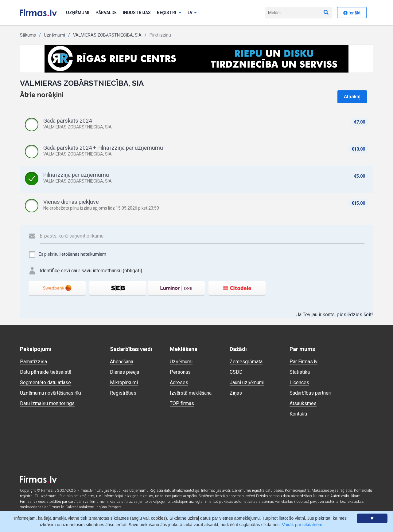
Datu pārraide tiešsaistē (46, 372)
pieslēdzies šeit (354, 315)
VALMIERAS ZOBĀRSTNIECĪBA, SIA (107, 35)
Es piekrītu (67, 254)
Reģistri (169, 13)
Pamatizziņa (33, 362)
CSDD (236, 372)
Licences (299, 382)
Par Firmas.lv (304, 362)
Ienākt (352, 13)
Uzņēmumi (78, 13)
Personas (180, 372)
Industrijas (137, 13)
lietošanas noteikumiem (83, 254)
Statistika (300, 372)
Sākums (28, 35)
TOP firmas (182, 403)
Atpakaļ (352, 97)
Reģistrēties (123, 393)
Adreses (179, 382)
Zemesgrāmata (246, 362)
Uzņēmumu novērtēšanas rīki (51, 393)
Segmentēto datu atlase (45, 382)
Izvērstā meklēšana (191, 393)
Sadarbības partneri (310, 393)
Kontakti (298, 414)
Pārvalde (106, 13)
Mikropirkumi (124, 382)
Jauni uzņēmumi (247, 382)
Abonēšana (122, 362)
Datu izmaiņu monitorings (47, 403)
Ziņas (236, 393)
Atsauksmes (303, 403)
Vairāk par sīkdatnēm (302, 525)
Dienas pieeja (125, 372)
